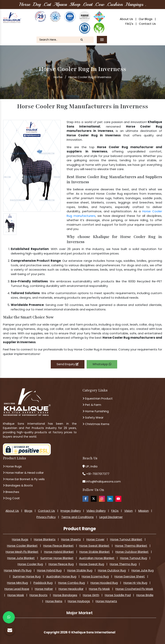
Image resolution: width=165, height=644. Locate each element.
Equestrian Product (98, 398)
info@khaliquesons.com (103, 481)
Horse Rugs (12, 466)
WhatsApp (102, 364)
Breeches (11, 492)
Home (58, 77)
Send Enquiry (68, 364)
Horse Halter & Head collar (23, 473)
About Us (126, 19)
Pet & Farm (92, 405)
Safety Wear (93, 417)
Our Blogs (146, 19)
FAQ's (129, 24)
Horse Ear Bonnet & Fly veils (24, 479)
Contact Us (147, 24)
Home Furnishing (96, 411)
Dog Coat (11, 498)
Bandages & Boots (18, 485)
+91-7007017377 (98, 474)
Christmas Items (96, 424)
